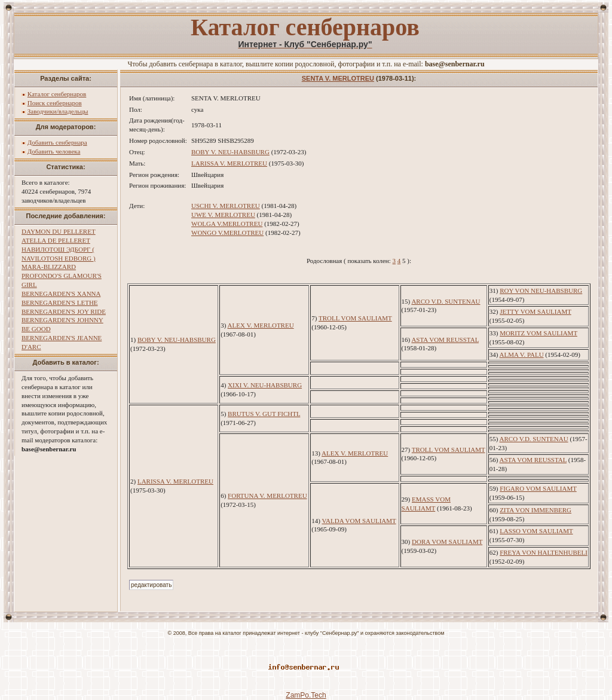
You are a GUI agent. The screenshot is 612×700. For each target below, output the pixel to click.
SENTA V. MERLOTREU (338, 78)
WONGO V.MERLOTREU (227, 233)
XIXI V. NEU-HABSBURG (265, 385)
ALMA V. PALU (522, 354)
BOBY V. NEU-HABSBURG (230, 152)
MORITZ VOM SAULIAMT (538, 333)
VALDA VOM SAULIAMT (359, 521)
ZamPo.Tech (306, 695)
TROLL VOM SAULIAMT (355, 318)
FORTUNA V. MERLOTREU (267, 496)
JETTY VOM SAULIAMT (535, 311)
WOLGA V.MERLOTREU (227, 224)
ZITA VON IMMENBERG (535, 510)
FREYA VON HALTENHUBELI (544, 552)
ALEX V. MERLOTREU (261, 325)
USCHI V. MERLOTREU (226, 206)
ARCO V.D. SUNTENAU (446, 301)
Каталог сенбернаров (57, 94)
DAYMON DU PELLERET (59, 231)
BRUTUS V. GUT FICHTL (264, 414)
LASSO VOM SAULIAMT (536, 531)
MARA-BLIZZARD (49, 267)
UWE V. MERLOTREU (223, 215)
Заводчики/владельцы (58, 111)
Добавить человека (54, 151)
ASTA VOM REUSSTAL (445, 340)
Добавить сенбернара (57, 142)
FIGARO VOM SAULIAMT (538, 488)
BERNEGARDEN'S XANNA (61, 294)
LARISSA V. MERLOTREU (229, 163)
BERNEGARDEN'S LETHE (60, 302)
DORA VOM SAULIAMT (447, 542)
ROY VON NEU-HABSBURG (541, 291)
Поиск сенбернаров (55, 103)
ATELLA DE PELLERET (56, 240)
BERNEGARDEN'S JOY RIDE (64, 311)
